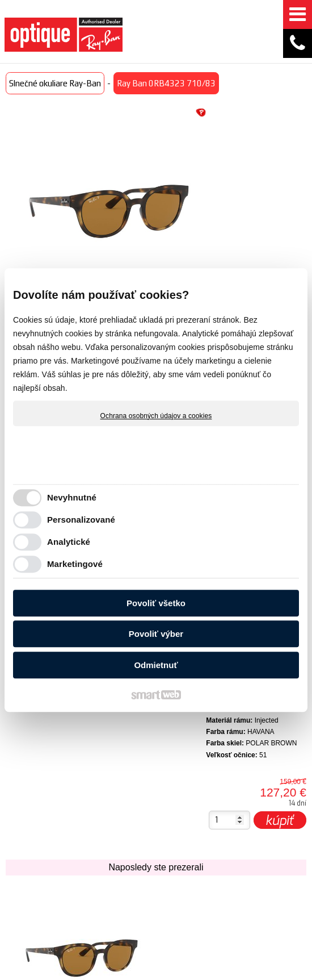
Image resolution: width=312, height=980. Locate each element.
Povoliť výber (156, 634)
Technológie (122, 833)
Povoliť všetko (156, 603)
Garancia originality (199, 891)
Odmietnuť (156, 665)
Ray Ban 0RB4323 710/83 (54, 725)
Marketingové (75, 564)
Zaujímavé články (118, 856)
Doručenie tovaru (199, 806)
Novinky (113, 800)
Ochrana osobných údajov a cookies (156, 416)
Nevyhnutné (72, 497)
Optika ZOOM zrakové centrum (115, 896)
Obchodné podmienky (201, 863)
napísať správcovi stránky (225, 965)
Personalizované (81, 520)
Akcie (108, 817)
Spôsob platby (193, 835)
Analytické (69, 542)
